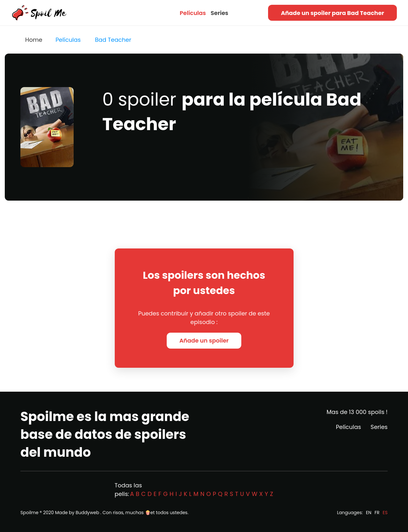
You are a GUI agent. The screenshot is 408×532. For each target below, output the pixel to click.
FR (377, 513)
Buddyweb (87, 513)
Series (219, 13)
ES (385, 513)
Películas (193, 13)
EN (369, 513)
